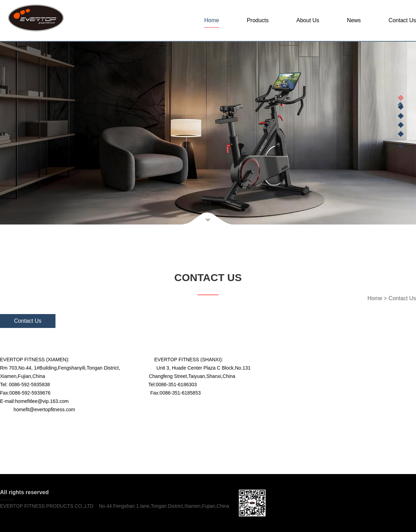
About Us (308, 20)
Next (401, 146)
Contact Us (402, 20)
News (354, 20)
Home (212, 20)
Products (258, 20)
